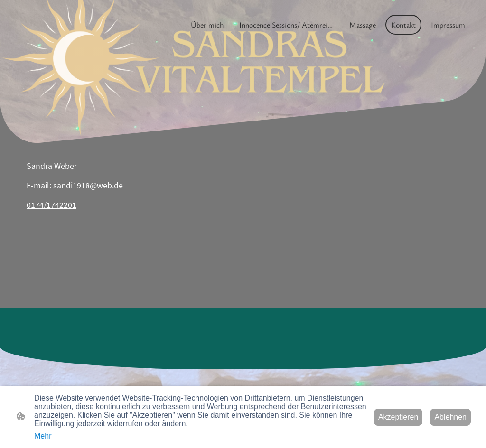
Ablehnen (450, 417)
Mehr (43, 436)
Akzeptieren (398, 417)
